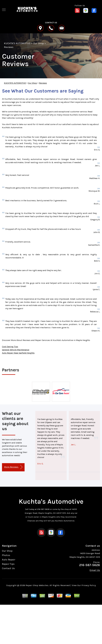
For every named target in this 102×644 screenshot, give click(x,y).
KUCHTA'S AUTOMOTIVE (17, 43)
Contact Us (8, 568)
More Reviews (13, 467)
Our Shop (39, 43)
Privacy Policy (89, 585)
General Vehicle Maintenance (16, 350)
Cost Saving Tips (10, 347)
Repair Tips (8, 564)
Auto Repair (9, 560)
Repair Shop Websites (37, 585)
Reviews (9, 47)
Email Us (95, 570)
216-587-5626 (43, 509)
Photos (6, 555)
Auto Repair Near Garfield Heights (18, 353)
